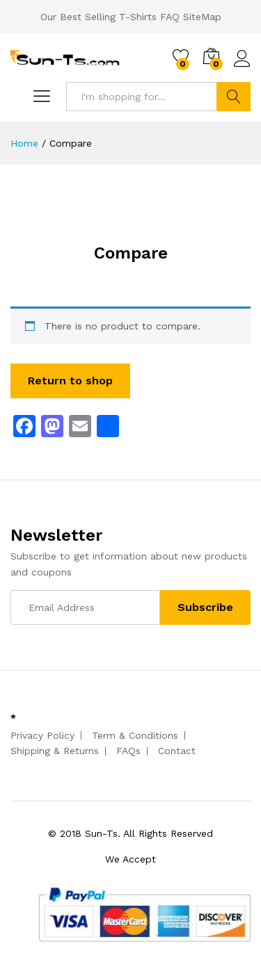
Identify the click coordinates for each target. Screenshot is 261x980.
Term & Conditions (135, 735)
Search (234, 97)
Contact (177, 751)
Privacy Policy (42, 735)
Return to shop (70, 381)
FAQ (170, 17)
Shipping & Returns (55, 751)
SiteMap (202, 17)
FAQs (128, 751)
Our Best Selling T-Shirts (98, 17)
